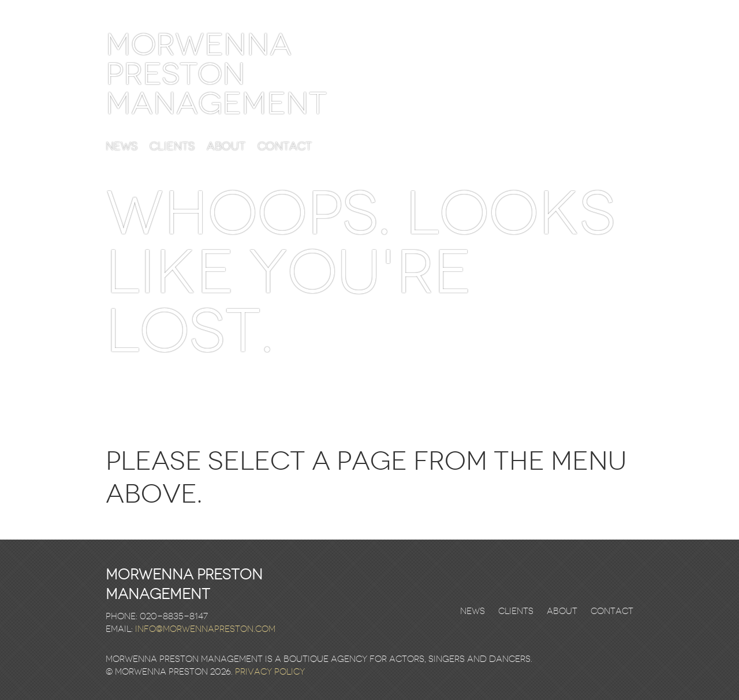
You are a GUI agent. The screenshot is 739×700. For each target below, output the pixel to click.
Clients (172, 147)
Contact (285, 147)
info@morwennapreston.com (205, 629)
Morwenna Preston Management (216, 74)
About (226, 147)
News (122, 147)
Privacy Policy (270, 672)
